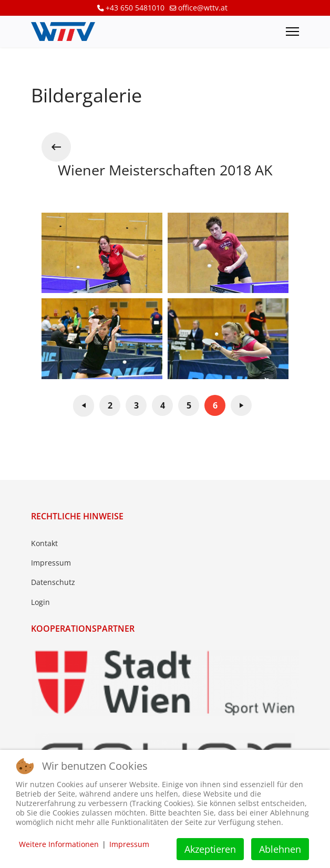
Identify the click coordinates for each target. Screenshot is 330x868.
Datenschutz (53, 582)
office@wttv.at (203, 8)
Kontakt (44, 543)
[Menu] (292, 32)
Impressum (51, 563)
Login (40, 602)
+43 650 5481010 (135, 8)
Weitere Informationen (59, 844)
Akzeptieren (210, 849)
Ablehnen (280, 849)
